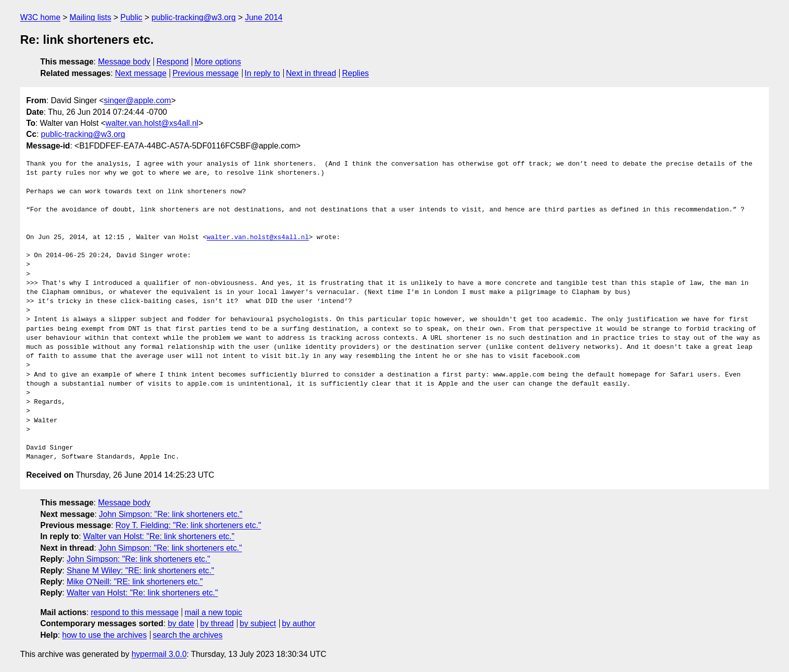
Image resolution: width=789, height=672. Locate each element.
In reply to (262, 73)
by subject (258, 623)
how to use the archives (105, 635)
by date (181, 623)
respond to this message (134, 612)
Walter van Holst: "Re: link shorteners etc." (159, 536)
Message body (124, 62)
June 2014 (264, 17)
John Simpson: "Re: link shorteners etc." (171, 514)
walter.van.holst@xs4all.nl (152, 123)
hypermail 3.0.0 (159, 654)
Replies (356, 73)
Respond (173, 62)
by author (299, 623)
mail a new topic (214, 612)
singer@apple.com (137, 100)
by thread (217, 623)
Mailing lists (90, 17)
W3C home (40, 17)
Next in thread (311, 73)
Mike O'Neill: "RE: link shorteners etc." (135, 582)
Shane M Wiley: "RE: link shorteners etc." (140, 571)
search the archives (188, 635)
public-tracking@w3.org (193, 17)
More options (218, 62)
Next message (141, 73)
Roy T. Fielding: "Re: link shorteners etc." (188, 525)
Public (131, 17)
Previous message (206, 73)
